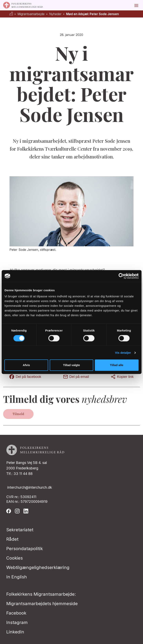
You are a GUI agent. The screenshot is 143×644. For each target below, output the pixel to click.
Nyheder (55, 14)
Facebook (16, 613)
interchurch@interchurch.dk (30, 487)
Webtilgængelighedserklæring (38, 567)
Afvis (26, 365)
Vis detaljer (123, 353)
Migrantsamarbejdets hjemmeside (42, 604)
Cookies (15, 558)
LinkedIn (15, 632)
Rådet (12, 539)
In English (17, 577)
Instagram (17, 622)
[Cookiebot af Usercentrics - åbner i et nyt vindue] (121, 276)
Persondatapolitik (25, 549)
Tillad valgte (71, 365)
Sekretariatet (20, 530)
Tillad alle (117, 365)
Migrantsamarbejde (31, 14)
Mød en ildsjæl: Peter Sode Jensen (92, 14)
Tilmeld (18, 414)
